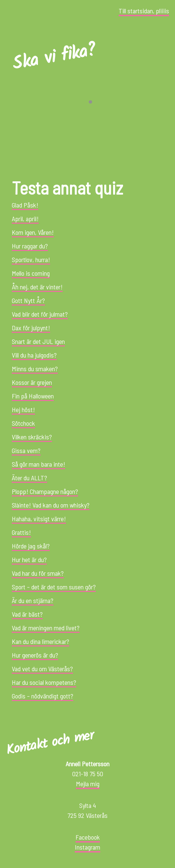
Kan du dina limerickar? (41, 641)
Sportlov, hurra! (31, 259)
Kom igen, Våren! (33, 232)
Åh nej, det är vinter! (37, 287)
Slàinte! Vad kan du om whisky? (51, 505)
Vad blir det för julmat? (40, 314)
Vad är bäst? (27, 614)
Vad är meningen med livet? (46, 628)
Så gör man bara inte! (38, 464)
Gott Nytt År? (28, 300)
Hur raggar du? (30, 246)
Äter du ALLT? (29, 478)
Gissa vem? (26, 450)
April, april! (25, 219)
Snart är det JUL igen (38, 341)
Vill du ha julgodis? (34, 355)
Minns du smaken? (35, 369)
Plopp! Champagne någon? (45, 491)
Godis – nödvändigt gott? (43, 696)
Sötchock (23, 423)
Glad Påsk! (25, 205)
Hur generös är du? (35, 655)
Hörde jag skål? (31, 546)
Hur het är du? (29, 560)
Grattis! (21, 532)
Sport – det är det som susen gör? (54, 587)
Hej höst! (23, 409)
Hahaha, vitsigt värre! (39, 519)
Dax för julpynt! (31, 328)
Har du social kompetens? (44, 682)
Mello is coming (31, 273)
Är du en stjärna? (33, 600)
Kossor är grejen (32, 382)
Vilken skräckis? (32, 437)
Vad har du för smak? (38, 573)
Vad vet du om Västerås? (42, 669)
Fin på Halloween (33, 396)
